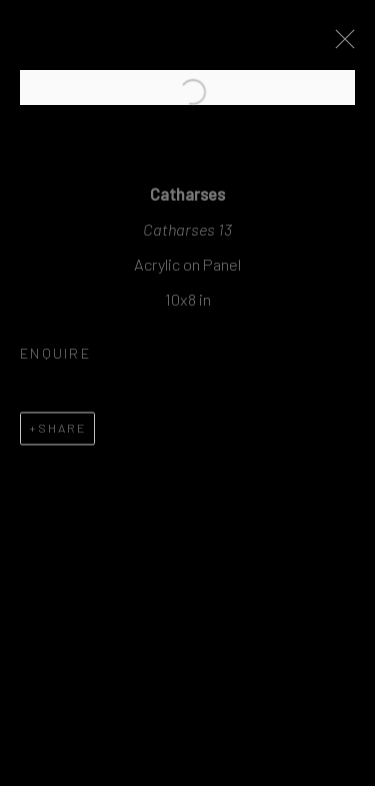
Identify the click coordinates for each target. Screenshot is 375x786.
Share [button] (62, 432)
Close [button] (341, 45)
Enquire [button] (55, 358)
